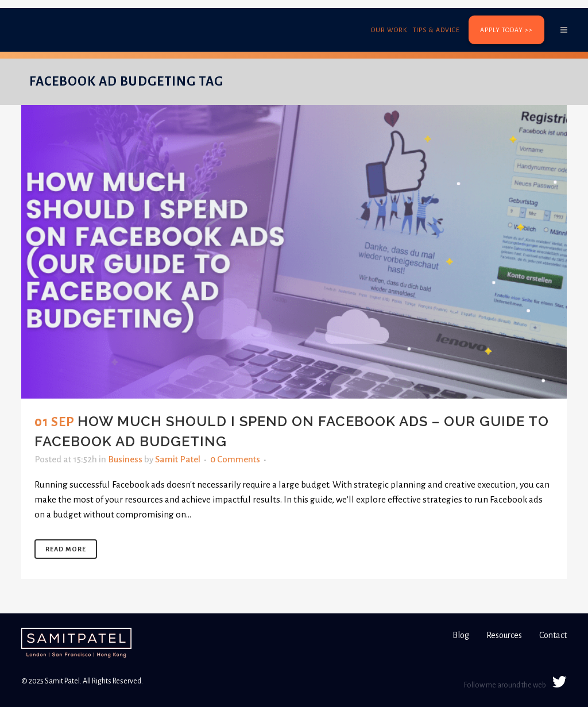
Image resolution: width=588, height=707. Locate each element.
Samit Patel (178, 459)
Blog (461, 635)
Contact (553, 635)
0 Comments (235, 459)
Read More (66, 549)
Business (125, 459)
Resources (504, 635)
